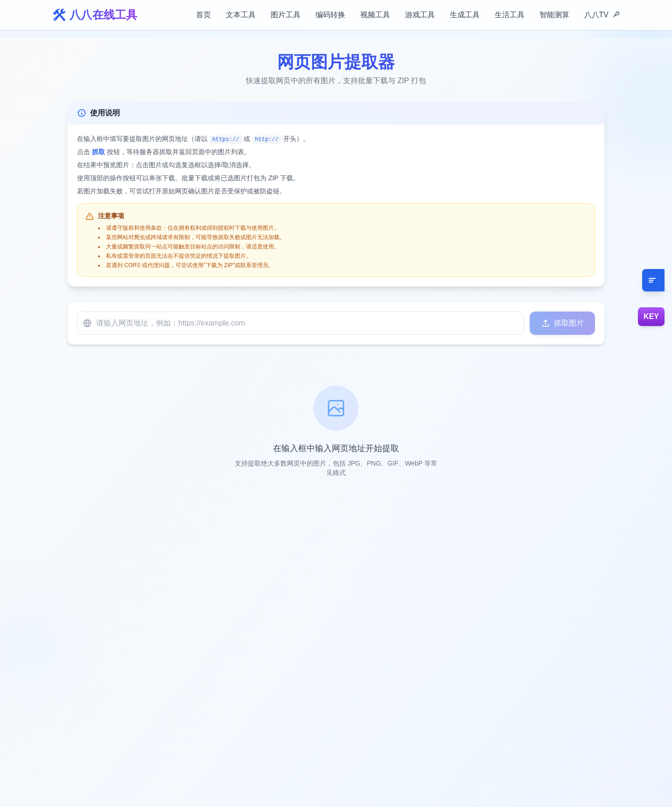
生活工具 (510, 15)
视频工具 (375, 15)
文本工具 (241, 15)
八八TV (602, 15)
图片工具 (286, 15)
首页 (203, 15)
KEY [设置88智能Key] (651, 316)
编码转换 (330, 15)
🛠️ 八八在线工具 (95, 15)
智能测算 (554, 15)
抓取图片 (562, 323)
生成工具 (465, 15)
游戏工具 (420, 15)
